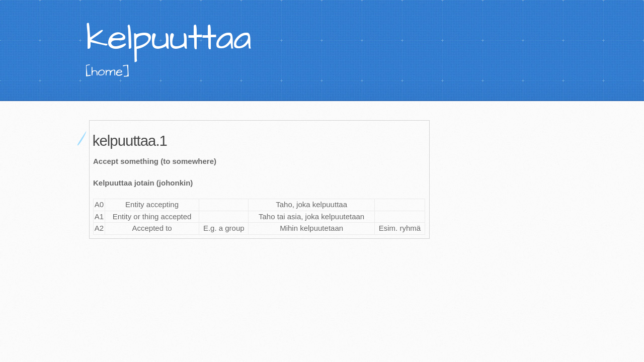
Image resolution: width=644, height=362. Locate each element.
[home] (108, 71)
